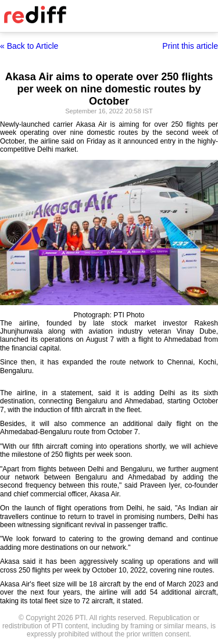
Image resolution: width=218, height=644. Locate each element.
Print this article (190, 46)
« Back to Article (29, 46)
